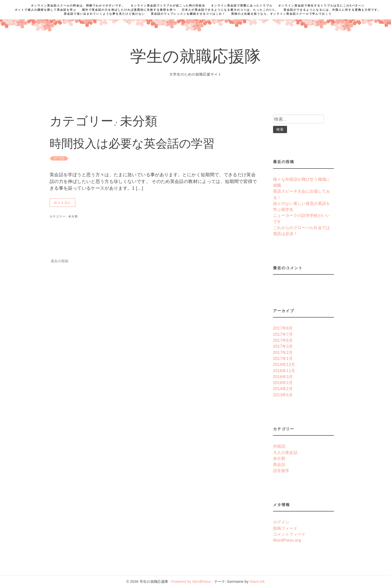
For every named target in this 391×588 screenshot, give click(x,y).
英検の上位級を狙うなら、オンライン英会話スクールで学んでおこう (281, 14)
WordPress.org (287, 540)
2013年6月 (283, 395)
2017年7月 (283, 334)
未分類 (73, 216)
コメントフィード (289, 534)
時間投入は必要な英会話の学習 (132, 145)
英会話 (279, 464)
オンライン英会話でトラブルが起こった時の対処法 (168, 5)
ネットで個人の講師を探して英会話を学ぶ (46, 10)
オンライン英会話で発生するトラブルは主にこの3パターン (321, 5)
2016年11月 (284, 371)
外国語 (279, 446)
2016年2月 (283, 383)
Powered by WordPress (191, 582)
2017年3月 (283, 346)
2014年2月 (283, 389)
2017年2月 (283, 352)
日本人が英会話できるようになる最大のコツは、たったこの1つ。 (230, 10)
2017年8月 (283, 328)
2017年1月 (283, 358)
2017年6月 (283, 340)
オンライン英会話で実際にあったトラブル (242, 5)
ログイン (281, 522)
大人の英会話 (285, 452)
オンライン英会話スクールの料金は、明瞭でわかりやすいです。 (78, 5)
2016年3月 (283, 377)
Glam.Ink (257, 582)
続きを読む (63, 203)
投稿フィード (285, 528)
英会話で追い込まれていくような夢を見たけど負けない (104, 14)
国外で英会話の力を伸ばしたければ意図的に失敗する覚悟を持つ (129, 10)
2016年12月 (284, 364)
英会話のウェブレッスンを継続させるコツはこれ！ (188, 14)
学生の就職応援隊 (196, 58)
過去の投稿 (60, 261)
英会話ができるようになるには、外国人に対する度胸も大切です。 (332, 10)
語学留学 (281, 471)
